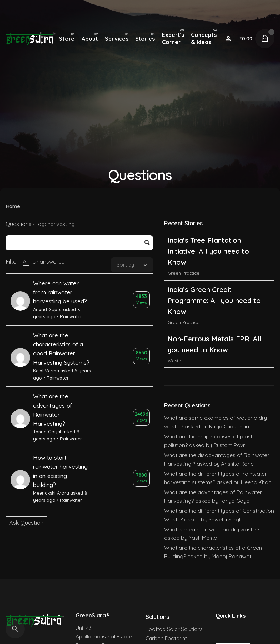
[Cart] (265, 39)
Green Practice (183, 274)
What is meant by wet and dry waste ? (212, 529)
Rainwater (71, 316)
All (26, 262)
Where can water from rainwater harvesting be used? (60, 293)
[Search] (15, 629)
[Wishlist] (228, 39)
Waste (174, 361)
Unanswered (48, 262)
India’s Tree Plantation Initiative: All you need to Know (208, 252)
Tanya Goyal (47, 432)
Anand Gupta (47, 309)
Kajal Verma (46, 371)
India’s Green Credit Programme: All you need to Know (214, 301)
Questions (18, 224)
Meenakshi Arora (51, 493)
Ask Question (26, 523)
